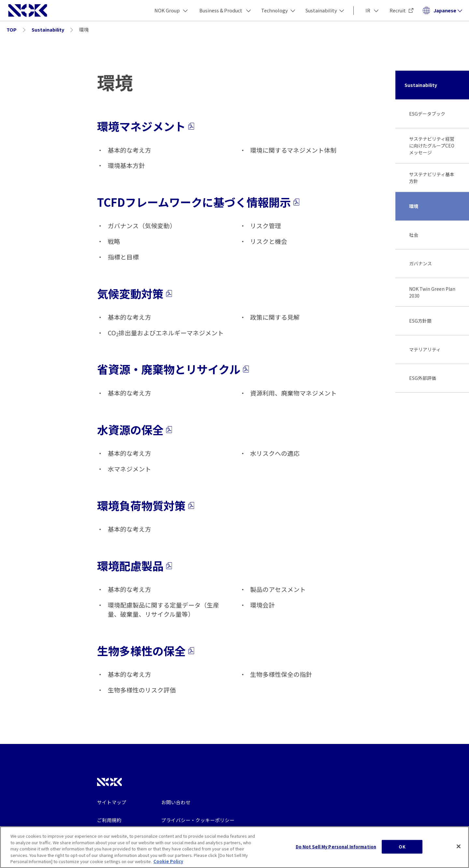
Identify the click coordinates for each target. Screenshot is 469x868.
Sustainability (421, 85)
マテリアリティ (425, 349)
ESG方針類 (420, 321)
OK (402, 847)
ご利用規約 (109, 820)
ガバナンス (420, 263)
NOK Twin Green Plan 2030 (432, 292)
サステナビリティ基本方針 (432, 178)
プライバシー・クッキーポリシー (198, 820)
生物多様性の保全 (146, 651)
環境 (414, 206)
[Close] (459, 847)
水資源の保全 (135, 430)
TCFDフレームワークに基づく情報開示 (198, 202)
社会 (414, 235)
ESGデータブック (427, 114)
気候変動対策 (135, 294)
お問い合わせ (176, 802)
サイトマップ (112, 802)
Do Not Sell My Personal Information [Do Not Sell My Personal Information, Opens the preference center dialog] (336, 847)
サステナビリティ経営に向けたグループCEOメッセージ (432, 146)
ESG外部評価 (423, 378)
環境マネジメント (146, 126)
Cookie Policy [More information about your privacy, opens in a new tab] (168, 861)
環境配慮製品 (135, 566)
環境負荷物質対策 (146, 505)
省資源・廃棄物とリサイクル (173, 369)
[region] (234, 847)
